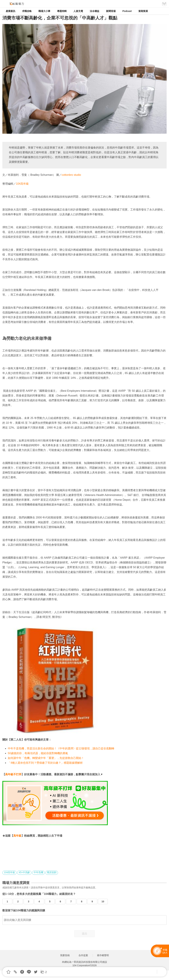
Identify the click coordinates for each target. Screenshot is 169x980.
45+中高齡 (24, 872)
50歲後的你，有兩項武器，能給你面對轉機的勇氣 (38, 753)
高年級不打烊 (13, 774)
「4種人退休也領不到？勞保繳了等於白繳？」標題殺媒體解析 (45, 763)
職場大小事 (44, 11)
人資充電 (78, 11)
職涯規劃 (52, 872)
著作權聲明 (103, 955)
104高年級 (22, 184)
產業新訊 (11, 11)
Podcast (127, 11)
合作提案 (83, 955)
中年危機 (38, 872)
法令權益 (95, 11)
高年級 (17, 836)
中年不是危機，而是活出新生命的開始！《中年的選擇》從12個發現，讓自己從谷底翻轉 (61, 748)
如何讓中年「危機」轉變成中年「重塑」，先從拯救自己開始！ (46, 758)
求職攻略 (27, 11)
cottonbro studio (71, 175)
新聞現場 (111, 11)
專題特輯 (62, 11)
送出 (84, 934)
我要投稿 (65, 955)
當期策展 (143, 11)
